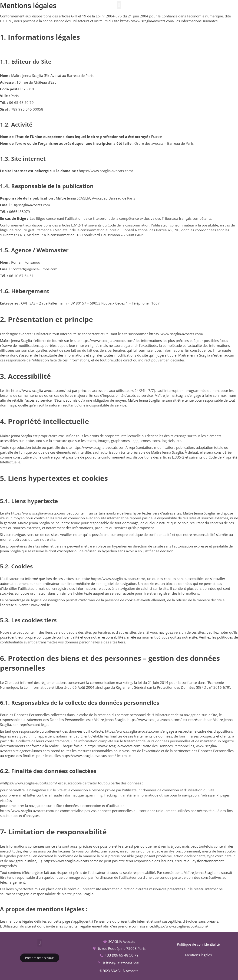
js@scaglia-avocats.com (122, 962)
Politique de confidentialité (198, 944)
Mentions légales (198, 955)
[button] (119, 5)
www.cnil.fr (40, 605)
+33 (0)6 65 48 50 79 (122, 955)
